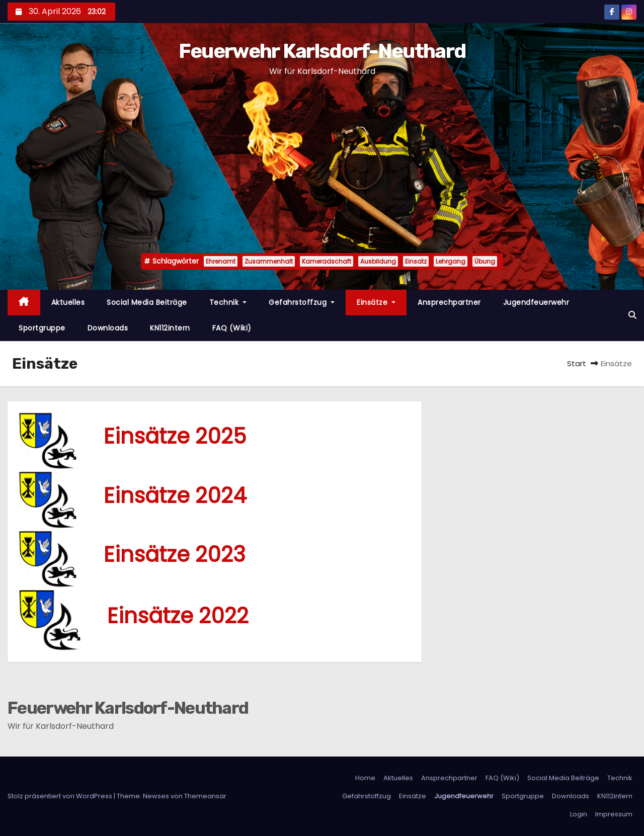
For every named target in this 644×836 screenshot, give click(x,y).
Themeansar (205, 796)
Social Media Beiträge (147, 302)
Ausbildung (378, 261)
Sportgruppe (42, 328)
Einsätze (376, 302)
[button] (632, 315)
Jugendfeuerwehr (536, 302)
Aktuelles (68, 302)
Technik (228, 302)
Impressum (614, 814)
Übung (485, 261)
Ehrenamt (221, 261)
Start (577, 363)
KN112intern (170, 328)
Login (579, 814)
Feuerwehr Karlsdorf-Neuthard (322, 51)
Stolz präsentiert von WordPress (61, 796)
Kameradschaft (327, 261)
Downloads (108, 328)
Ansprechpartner (449, 302)
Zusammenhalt (269, 261)
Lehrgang (451, 261)
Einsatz (416, 261)
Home (365, 778)
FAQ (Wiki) (232, 328)
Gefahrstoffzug (302, 302)
